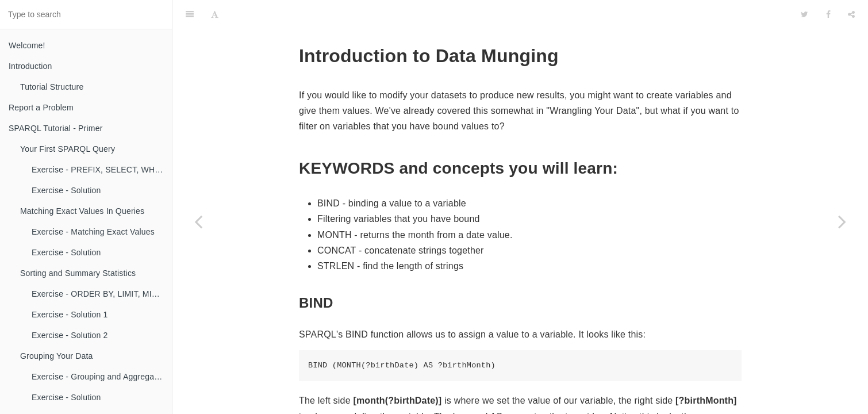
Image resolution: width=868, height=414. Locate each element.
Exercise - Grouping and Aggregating (100, 377)
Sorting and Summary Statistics (78, 273)
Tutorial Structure (52, 87)
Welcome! (27, 45)
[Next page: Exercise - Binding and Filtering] (842, 221)
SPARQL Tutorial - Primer (56, 128)
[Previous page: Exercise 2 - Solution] (198, 221)
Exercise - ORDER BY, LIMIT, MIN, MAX (102, 294)
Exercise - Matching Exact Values (93, 232)
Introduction (30, 66)
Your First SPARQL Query (68, 149)
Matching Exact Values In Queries (82, 211)
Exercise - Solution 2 (70, 335)
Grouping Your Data (57, 356)
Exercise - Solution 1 (70, 315)
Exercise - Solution (66, 190)
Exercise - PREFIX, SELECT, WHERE (102, 170)
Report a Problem (41, 108)
